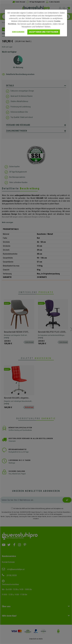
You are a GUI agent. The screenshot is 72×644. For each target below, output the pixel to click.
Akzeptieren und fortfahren (44, 32)
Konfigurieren (18, 32)
